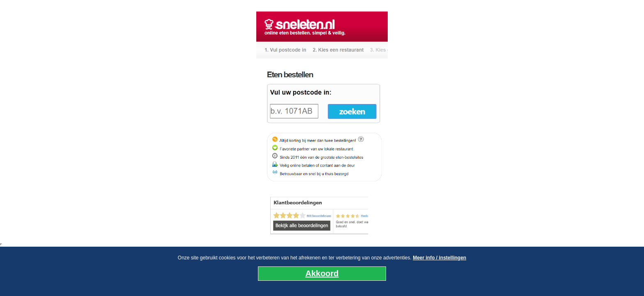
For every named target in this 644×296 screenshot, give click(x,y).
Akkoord (322, 273)
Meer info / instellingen (439, 258)
